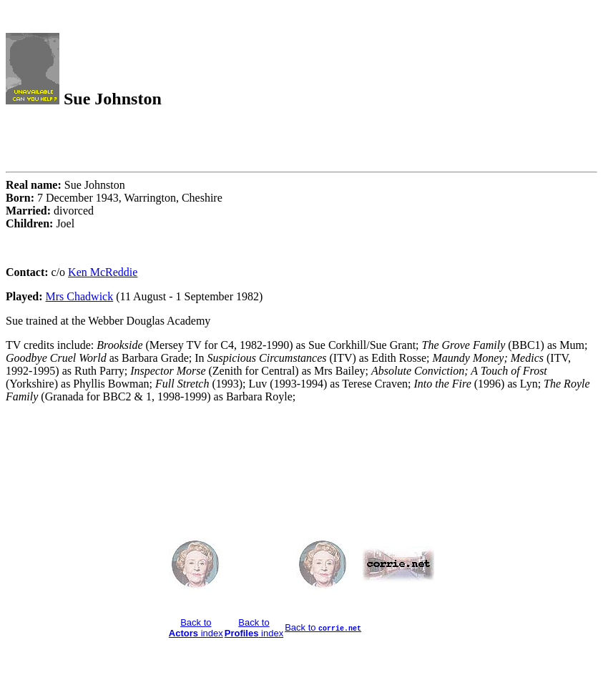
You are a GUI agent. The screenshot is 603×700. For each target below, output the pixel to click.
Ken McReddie (103, 272)
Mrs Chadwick (80, 296)
